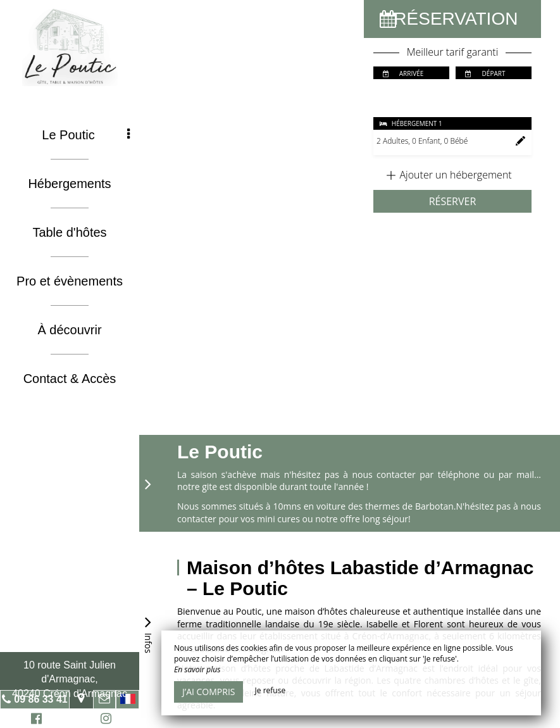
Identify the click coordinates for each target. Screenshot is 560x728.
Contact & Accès (70, 379)
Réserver (453, 201)
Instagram (104, 720)
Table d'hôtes (69, 232)
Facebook (34, 720)
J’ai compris (208, 692)
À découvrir (69, 330)
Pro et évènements (70, 281)
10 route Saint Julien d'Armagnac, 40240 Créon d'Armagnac (70, 679)
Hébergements (69, 184)
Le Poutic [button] (86, 135)
